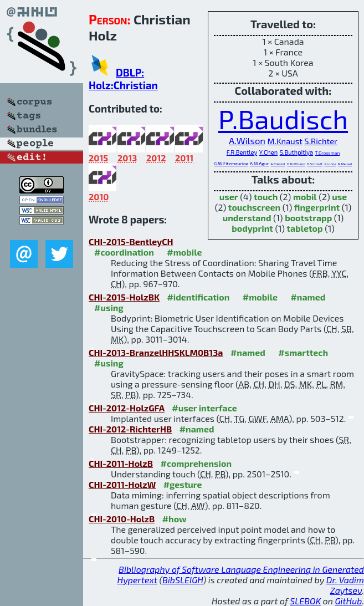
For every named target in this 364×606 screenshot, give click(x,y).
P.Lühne (330, 164)
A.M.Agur (259, 164)
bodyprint (252, 228)
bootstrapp (308, 218)
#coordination (124, 252)
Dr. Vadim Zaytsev (345, 585)
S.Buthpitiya (297, 152)
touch (266, 197)
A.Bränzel (278, 164)
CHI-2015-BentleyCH (131, 241)
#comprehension (196, 463)
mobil (305, 197)
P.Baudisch (283, 119)
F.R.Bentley (242, 152)
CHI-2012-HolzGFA (127, 408)
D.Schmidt (315, 164)
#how (175, 519)
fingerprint (317, 207)
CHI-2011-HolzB (121, 463)
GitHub (349, 601)
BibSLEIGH (183, 580)
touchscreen (254, 207)
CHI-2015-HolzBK (124, 297)
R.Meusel (345, 164)
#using (109, 307)
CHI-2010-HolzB (122, 519)
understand (247, 218)
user (229, 197)
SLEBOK (305, 601)
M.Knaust (285, 141)
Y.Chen (268, 152)
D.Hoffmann (296, 164)
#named (308, 297)
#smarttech (303, 352)
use (339, 197)
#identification (198, 297)
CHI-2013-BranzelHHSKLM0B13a (156, 352)
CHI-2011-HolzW (122, 484)
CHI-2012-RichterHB (130, 429)
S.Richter (321, 141)
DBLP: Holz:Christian (123, 79)
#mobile (184, 252)
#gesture (183, 484)
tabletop (305, 228)
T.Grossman (327, 153)
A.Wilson (247, 140)
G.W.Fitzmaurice (231, 164)
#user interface (204, 408)
